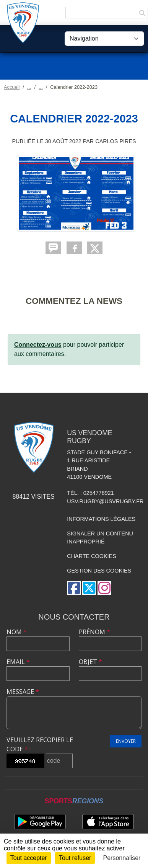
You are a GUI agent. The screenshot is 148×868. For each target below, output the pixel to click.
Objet (90, 662)
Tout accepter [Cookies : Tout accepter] (29, 858)
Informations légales (101, 519)
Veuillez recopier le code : (40, 744)
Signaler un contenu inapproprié (100, 538)
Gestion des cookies (99, 571)
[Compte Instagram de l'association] (104, 588)
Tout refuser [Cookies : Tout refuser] (75, 858)
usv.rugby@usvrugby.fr (105, 501)
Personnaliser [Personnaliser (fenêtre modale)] (122, 858)
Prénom (94, 632)
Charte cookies (91, 556)
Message (23, 692)
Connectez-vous (38, 345)
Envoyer (126, 741)
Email (18, 662)
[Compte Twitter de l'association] (89, 588)
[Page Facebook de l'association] (74, 588)
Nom (17, 632)
